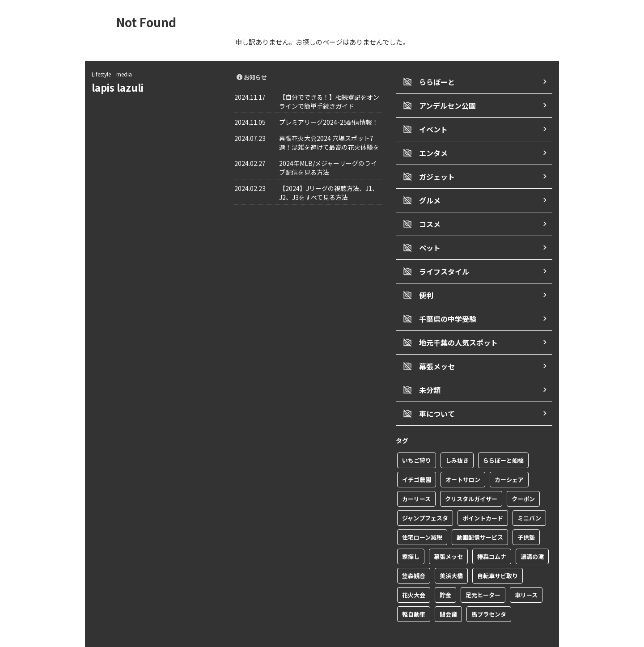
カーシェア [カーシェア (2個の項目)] (509, 458)
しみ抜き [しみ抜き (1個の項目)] (457, 439)
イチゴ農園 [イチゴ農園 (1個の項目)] (417, 458)
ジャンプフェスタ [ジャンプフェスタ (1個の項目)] (425, 497)
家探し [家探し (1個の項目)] (411, 535)
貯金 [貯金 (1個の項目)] (445, 573)
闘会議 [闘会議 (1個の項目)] (448, 593)
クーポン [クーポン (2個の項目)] (523, 477)
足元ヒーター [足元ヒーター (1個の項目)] (483, 573)
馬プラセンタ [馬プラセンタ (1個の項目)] (489, 593)
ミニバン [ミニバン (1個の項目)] (529, 497)
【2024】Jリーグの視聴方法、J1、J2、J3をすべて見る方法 (329, 193)
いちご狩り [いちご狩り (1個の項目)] (417, 439)
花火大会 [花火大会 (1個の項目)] (414, 573)
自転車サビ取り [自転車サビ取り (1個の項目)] (498, 554)
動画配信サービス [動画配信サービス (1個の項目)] (480, 516)
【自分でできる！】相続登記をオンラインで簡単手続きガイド (329, 101)
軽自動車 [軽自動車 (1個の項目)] (414, 593)
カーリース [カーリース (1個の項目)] (416, 477)
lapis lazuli (123, 87)
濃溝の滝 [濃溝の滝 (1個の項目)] (532, 535)
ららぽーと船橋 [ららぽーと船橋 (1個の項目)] (503, 439)
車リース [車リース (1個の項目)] (526, 573)
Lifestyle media (112, 74)
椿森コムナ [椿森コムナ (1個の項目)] (492, 535)
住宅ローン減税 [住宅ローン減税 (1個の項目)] (422, 516)
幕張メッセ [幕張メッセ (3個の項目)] (448, 535)
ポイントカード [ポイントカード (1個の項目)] (483, 497)
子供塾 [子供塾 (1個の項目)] (526, 516)
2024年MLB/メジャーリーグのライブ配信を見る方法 (328, 168)
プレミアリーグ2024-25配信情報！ (329, 122)
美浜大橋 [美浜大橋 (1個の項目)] (451, 554)
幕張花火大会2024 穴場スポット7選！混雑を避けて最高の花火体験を (329, 143)
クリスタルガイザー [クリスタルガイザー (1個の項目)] (471, 477)
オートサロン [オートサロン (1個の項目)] (463, 458)
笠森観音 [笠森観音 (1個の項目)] (414, 554)
